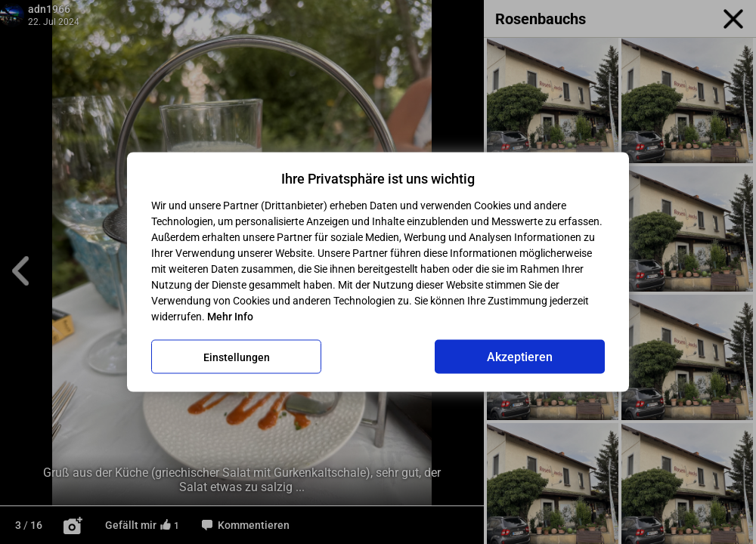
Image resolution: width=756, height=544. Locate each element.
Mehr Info (230, 317)
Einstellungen (237, 357)
